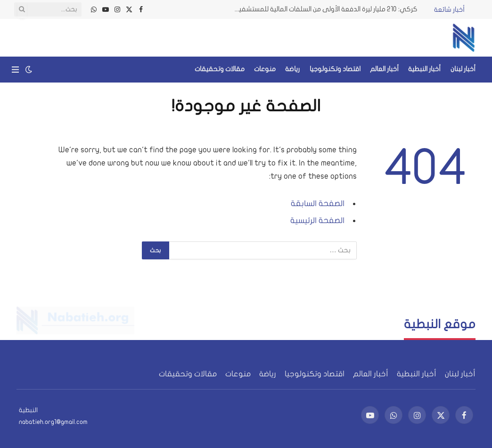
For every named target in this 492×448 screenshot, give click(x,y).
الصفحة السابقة (318, 203)
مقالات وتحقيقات (220, 69)
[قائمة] (15, 70)
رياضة (292, 69)
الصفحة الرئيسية (317, 220)
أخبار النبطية (424, 69)
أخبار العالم (384, 69)
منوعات (265, 69)
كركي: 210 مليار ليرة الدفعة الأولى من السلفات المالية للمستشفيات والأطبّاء (323, 9)
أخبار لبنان (463, 69)
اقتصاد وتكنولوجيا (335, 69)
